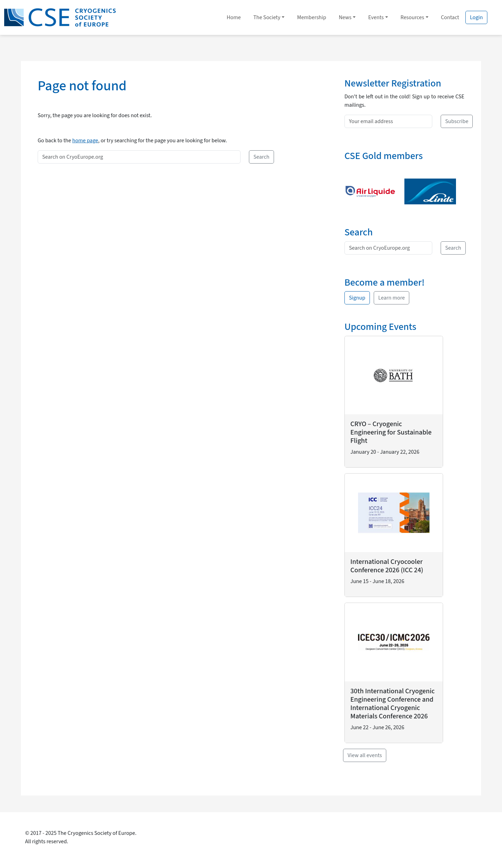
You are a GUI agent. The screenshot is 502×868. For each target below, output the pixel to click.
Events (376, 17)
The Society (267, 17)
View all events (365, 755)
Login (476, 17)
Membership (311, 17)
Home (234, 17)
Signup (357, 298)
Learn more (391, 298)
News (345, 17)
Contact (450, 17)
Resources (412, 17)
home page (85, 141)
